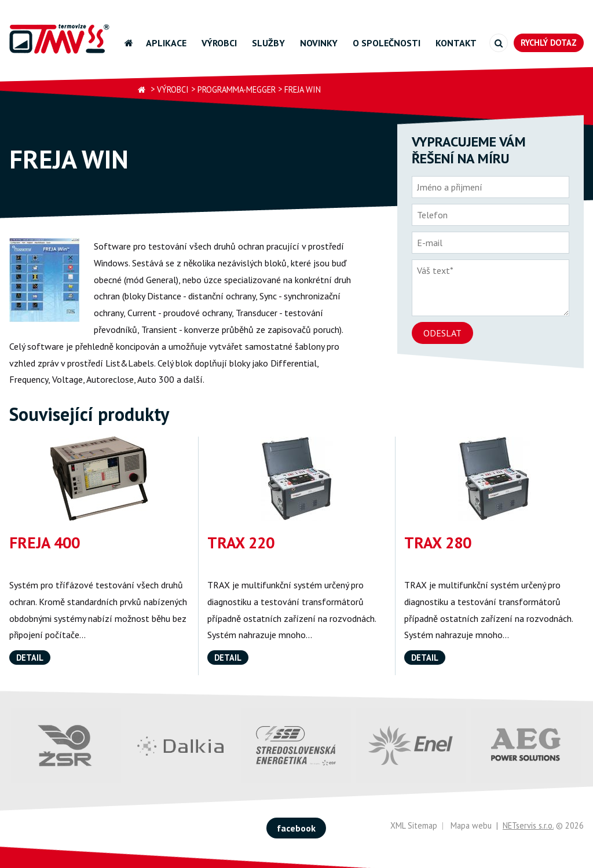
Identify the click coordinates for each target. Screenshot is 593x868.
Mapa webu (471, 825)
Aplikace (166, 43)
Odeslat (442, 333)
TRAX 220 (241, 543)
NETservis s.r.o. (528, 825)
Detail (30, 658)
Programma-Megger (237, 89)
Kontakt (456, 43)
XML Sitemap (414, 825)
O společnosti (387, 43)
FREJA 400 (45, 543)
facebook (296, 828)
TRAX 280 (438, 543)
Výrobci (219, 43)
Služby (268, 43)
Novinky (319, 43)
